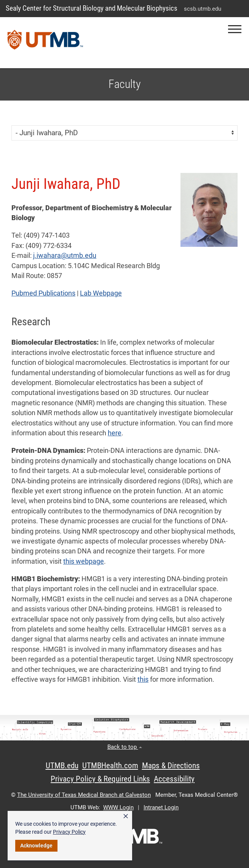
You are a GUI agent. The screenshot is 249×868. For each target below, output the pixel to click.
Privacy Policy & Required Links (100, 779)
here (115, 433)
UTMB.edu (62, 766)
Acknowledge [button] (36, 846)
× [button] (126, 816)
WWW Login (118, 807)
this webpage (84, 561)
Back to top (125, 747)
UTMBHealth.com (110, 766)
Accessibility (174, 779)
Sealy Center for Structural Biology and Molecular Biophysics (92, 8)
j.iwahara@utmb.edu (65, 256)
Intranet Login (161, 807)
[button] (235, 29)
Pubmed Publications (43, 293)
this (143, 679)
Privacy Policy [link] (69, 832)
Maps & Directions (171, 766)
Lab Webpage (101, 293)
